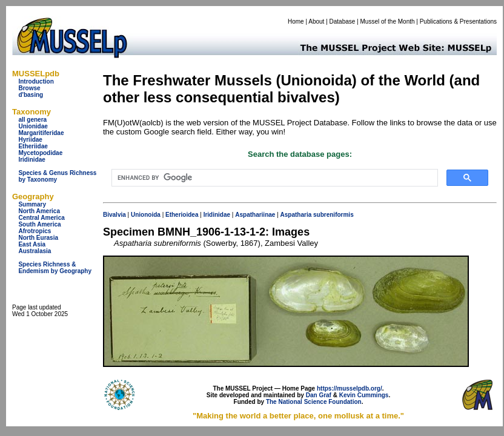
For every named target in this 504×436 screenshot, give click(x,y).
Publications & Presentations (458, 21)
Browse (29, 88)
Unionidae (33, 126)
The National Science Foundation (314, 402)
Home (296, 21)
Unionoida (146, 215)
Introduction (36, 81)
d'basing (31, 95)
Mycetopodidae (40, 153)
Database (343, 21)
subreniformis (333, 215)
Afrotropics (35, 231)
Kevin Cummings (364, 395)
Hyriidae (30, 140)
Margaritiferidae (41, 133)
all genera (32, 120)
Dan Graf (319, 395)
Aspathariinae (255, 215)
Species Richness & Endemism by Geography (55, 268)
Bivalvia (114, 215)
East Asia (32, 244)
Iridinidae (31, 160)
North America (39, 211)
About (316, 21)
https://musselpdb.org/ (350, 388)
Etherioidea (182, 215)
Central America (41, 218)
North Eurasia (38, 238)
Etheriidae (33, 146)
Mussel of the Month (388, 21)
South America (39, 224)
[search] (274, 178)
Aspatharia (296, 215)
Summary (32, 204)
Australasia (35, 251)
